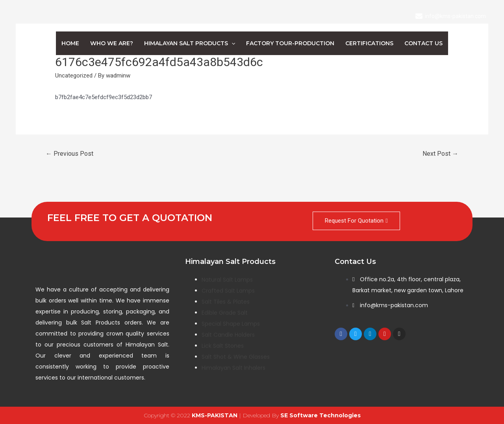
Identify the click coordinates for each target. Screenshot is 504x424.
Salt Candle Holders (228, 335)
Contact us (423, 43)
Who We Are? (112, 43)
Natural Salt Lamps (227, 280)
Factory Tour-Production (290, 43)
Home (70, 43)
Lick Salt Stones (223, 346)
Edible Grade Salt (225, 313)
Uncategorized (74, 76)
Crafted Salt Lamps (228, 291)
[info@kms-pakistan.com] (451, 16)
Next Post (440, 154)
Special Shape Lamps (231, 324)
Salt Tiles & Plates (226, 302)
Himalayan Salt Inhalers (233, 368)
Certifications (369, 43)
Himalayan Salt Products (190, 43)
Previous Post (69, 154)
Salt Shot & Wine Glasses (236, 357)
